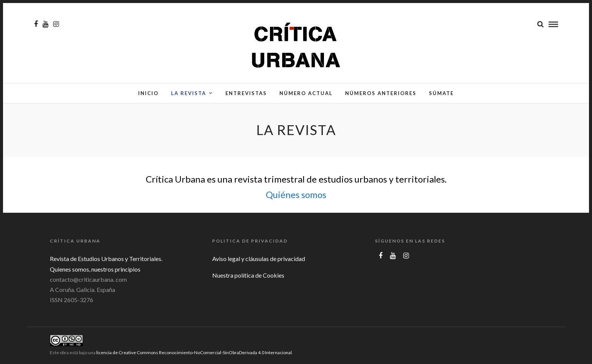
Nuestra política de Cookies (248, 275)
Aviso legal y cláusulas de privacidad (259, 259)
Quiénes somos (296, 194)
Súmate (441, 93)
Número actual (306, 93)
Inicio (148, 93)
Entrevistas (246, 93)
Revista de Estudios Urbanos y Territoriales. (106, 259)
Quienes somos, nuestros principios (95, 269)
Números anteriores (381, 93)
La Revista (189, 93)
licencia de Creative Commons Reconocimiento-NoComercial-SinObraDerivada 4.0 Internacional (194, 352)
